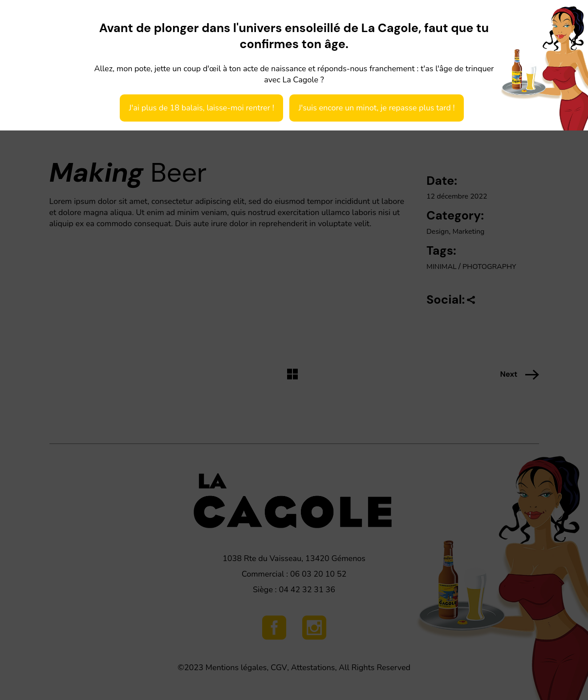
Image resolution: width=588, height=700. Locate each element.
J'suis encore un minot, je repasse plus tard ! (376, 108)
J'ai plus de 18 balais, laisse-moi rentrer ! (201, 108)
